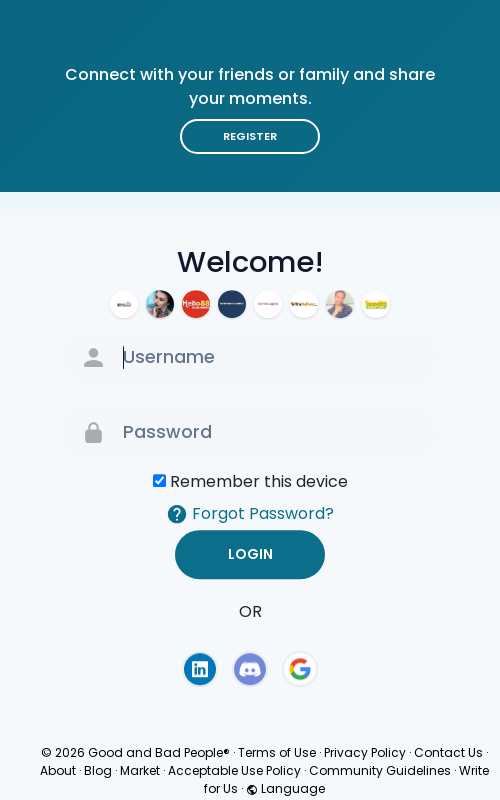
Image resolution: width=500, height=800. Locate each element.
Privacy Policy (365, 752)
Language (285, 788)
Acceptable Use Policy (234, 770)
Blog (98, 770)
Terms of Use (277, 752)
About (58, 770)
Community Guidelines (380, 770)
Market (140, 770)
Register (250, 136)
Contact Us (448, 752)
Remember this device (259, 481)
